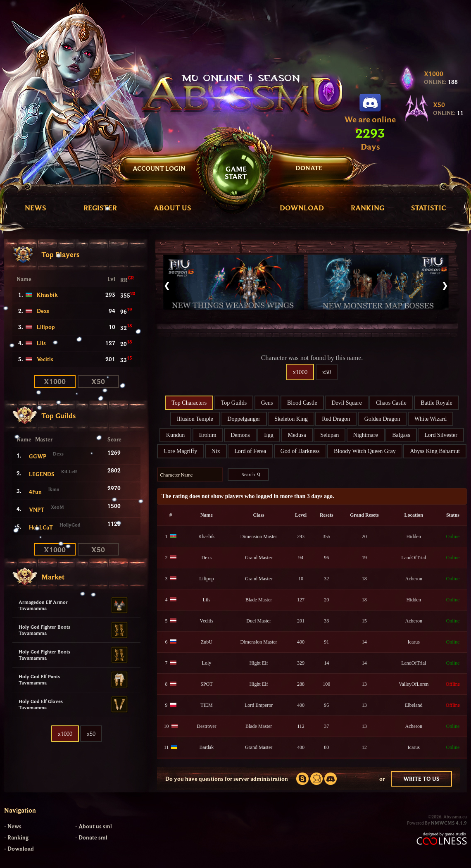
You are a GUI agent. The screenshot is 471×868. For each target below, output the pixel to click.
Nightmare (366, 435)
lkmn (54, 489)
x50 (98, 381)
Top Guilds (234, 403)
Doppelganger (244, 419)
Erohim (208, 435)
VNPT (37, 510)
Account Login (159, 168)
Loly (207, 663)
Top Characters (189, 403)
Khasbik (47, 295)
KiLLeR (69, 471)
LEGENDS (42, 474)
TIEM (206, 705)
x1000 (55, 381)
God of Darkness (300, 451)
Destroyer (206, 726)
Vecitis (45, 359)
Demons (240, 435)
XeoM (57, 507)
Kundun (175, 435)
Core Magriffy (180, 451)
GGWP (38, 456)
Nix (216, 451)
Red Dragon (336, 419)
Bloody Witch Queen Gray (365, 451)
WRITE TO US (421, 779)
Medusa (297, 435)
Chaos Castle (391, 403)
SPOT (206, 684)
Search (252, 475)
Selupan (329, 435)
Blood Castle (302, 403)
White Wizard (431, 419)
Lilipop (46, 327)
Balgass (401, 435)
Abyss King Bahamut (435, 451)
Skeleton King (291, 419)
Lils (41, 343)
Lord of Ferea (250, 451)
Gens (267, 403)
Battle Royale (437, 403)
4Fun (35, 492)
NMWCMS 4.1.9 (449, 823)
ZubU (207, 642)
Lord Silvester (441, 435)
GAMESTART (236, 173)
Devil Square (346, 403)
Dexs (43, 311)
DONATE (309, 168)
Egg (269, 435)
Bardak (207, 747)
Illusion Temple (195, 419)
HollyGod (70, 525)
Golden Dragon (382, 419)
